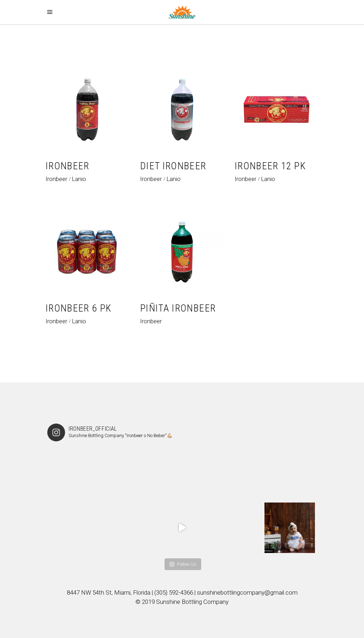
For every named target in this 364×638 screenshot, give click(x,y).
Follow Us (183, 564)
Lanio (79, 179)
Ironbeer (56, 179)
